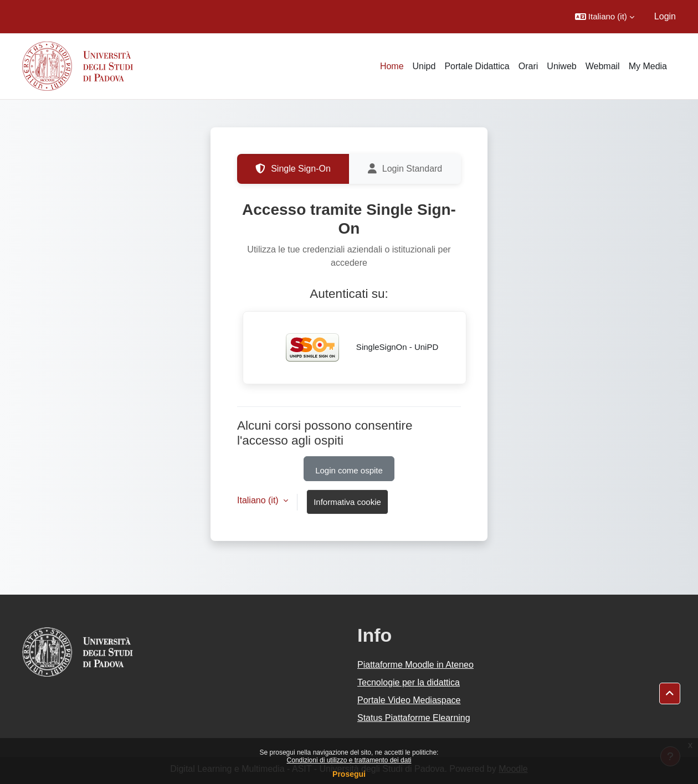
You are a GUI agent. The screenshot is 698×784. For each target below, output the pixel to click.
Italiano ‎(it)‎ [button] (259, 500)
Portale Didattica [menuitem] (477, 66)
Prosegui (349, 774)
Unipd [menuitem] (424, 66)
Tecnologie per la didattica (409, 682)
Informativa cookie (347, 502)
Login (665, 16)
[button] (605, 17)
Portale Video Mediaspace (409, 700)
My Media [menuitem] (648, 66)
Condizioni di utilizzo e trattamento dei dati (349, 760)
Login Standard (405, 169)
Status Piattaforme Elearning (414, 718)
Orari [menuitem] (528, 66)
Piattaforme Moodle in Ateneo (415, 665)
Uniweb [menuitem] (561, 66)
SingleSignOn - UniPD (355, 348)
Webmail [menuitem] (603, 66)
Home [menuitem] (392, 66)
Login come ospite (349, 470)
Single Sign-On (293, 169)
